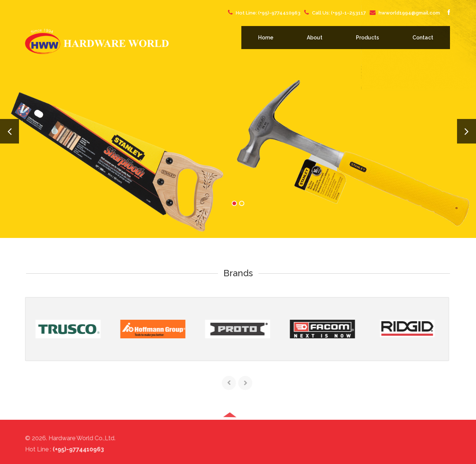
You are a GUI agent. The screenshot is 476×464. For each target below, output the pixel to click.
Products (367, 38)
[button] (230, 441)
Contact (423, 38)
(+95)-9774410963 (279, 13)
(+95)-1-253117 (348, 13)
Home (266, 38)
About (315, 38)
